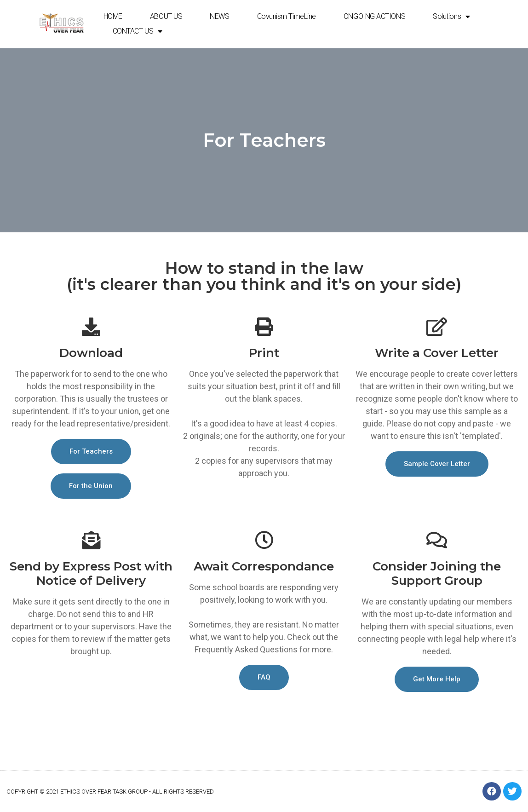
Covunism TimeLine (287, 16)
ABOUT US (166, 16)
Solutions (451, 17)
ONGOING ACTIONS (374, 16)
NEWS (219, 16)
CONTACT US (138, 31)
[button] (91, 452)
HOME (113, 16)
